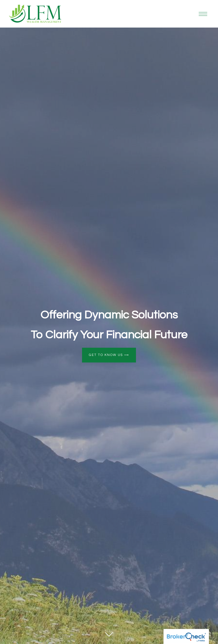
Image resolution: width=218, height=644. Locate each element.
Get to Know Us (109, 355)
